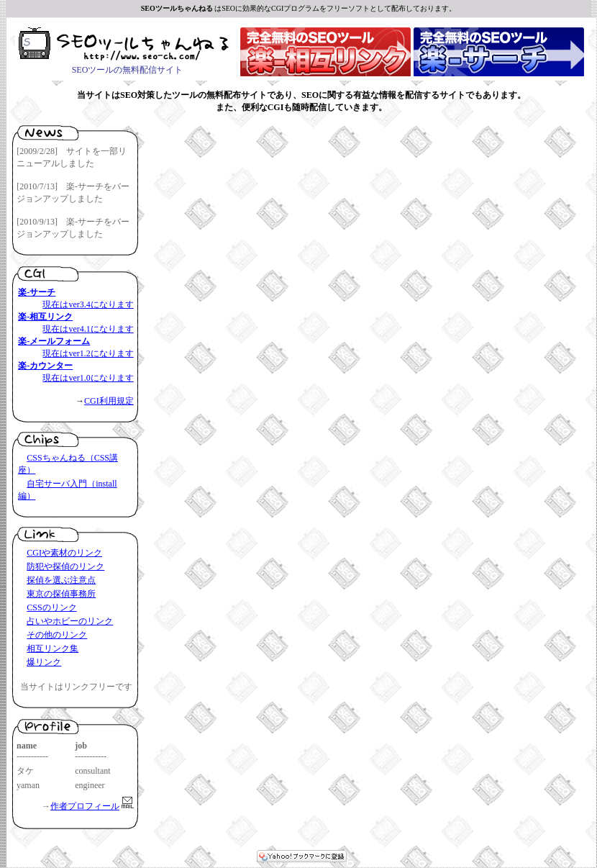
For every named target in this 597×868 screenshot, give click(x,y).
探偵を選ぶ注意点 (61, 580)
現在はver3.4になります (88, 304)
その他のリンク (57, 635)
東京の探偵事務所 (61, 594)
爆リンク (44, 662)
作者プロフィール (85, 806)
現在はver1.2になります (88, 353)
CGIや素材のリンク (64, 553)
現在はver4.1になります (88, 329)
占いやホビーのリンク (70, 621)
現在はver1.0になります (88, 378)
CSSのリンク (51, 607)
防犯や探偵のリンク (65, 566)
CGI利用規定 (109, 401)
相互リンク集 (53, 648)
